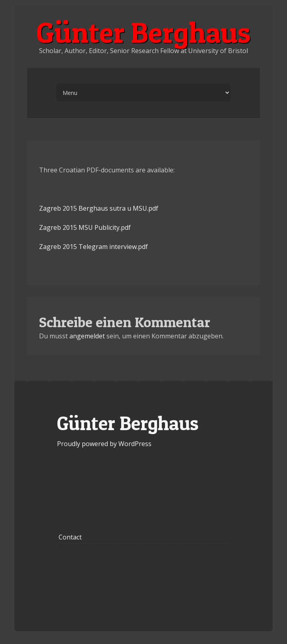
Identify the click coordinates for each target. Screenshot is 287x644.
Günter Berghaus (143, 32)
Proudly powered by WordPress (104, 444)
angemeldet (87, 336)
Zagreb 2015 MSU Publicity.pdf (85, 227)
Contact (70, 537)
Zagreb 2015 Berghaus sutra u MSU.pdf (99, 208)
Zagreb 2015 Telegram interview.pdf (93, 247)
